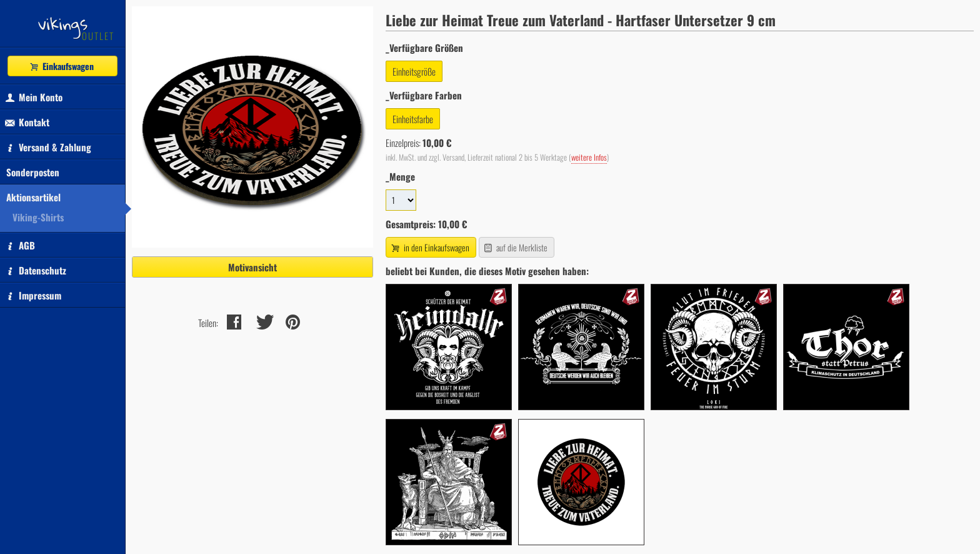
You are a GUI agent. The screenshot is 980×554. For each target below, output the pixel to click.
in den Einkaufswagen (429, 247)
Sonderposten (33, 172)
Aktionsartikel (33, 197)
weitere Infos (589, 157)
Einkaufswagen (61, 66)
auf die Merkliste (515, 247)
